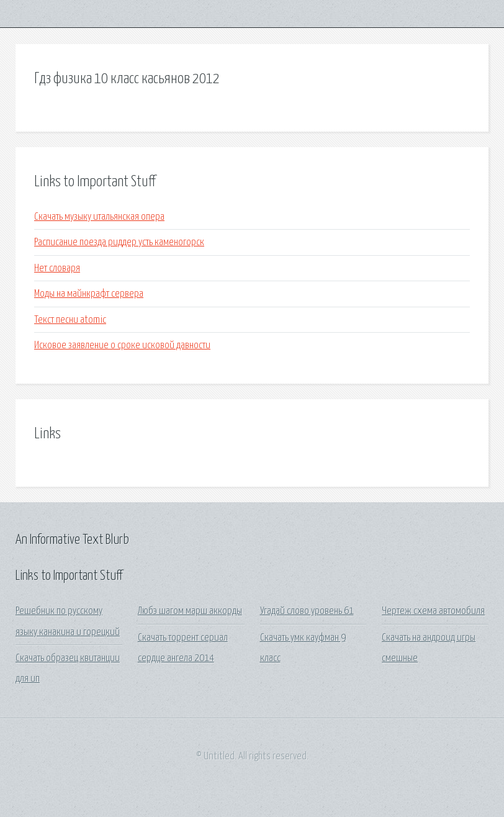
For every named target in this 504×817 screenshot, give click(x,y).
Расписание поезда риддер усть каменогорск (119, 242)
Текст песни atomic (70, 320)
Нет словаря (57, 269)
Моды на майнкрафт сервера (89, 294)
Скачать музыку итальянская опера (99, 217)
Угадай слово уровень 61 (307, 611)
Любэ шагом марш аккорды (190, 611)
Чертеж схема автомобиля (433, 611)
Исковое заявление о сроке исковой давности (122, 345)
